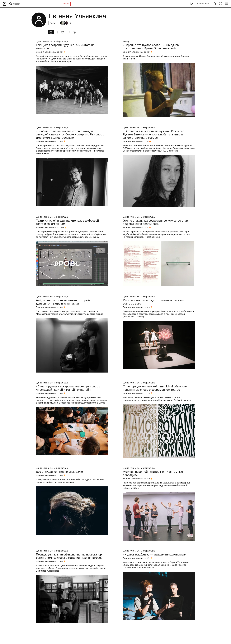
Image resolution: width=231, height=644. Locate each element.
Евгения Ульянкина (46, 52)
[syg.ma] (4, 4)
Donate (65, 4)
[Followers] (66, 23)
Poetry (126, 41)
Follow (53, 23)
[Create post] (203, 4)
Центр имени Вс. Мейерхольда (52, 41)
